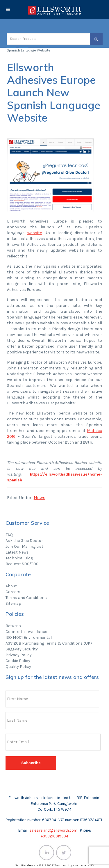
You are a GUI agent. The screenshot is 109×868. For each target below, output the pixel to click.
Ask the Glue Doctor (24, 541)
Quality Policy (18, 667)
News (40, 498)
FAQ (9, 535)
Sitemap (13, 603)
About (11, 586)
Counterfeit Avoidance (26, 632)
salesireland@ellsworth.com (53, 830)
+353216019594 (54, 836)
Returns (13, 626)
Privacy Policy (19, 655)
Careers (13, 592)
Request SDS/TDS (22, 564)
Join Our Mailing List (24, 546)
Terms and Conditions (26, 598)
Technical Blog (19, 558)
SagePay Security (22, 649)
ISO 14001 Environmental (29, 637)
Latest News (17, 552)
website (35, 233)
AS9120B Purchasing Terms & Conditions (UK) (49, 643)
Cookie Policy (18, 661)
